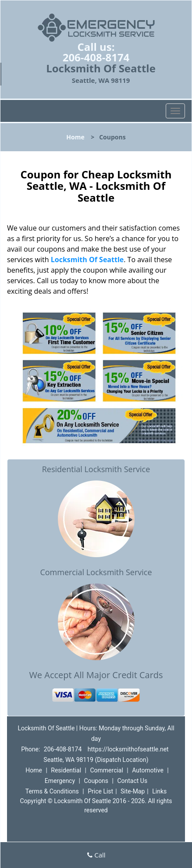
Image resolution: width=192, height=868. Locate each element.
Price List (100, 791)
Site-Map (133, 791)
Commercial (106, 770)
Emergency (60, 781)
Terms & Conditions (52, 791)
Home (75, 137)
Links (159, 791)
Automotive (148, 770)
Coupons (96, 781)
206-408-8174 (96, 57)
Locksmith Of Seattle (87, 260)
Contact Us (132, 781)
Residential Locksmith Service (96, 469)
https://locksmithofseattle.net (128, 749)
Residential (66, 770)
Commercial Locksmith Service (96, 572)
